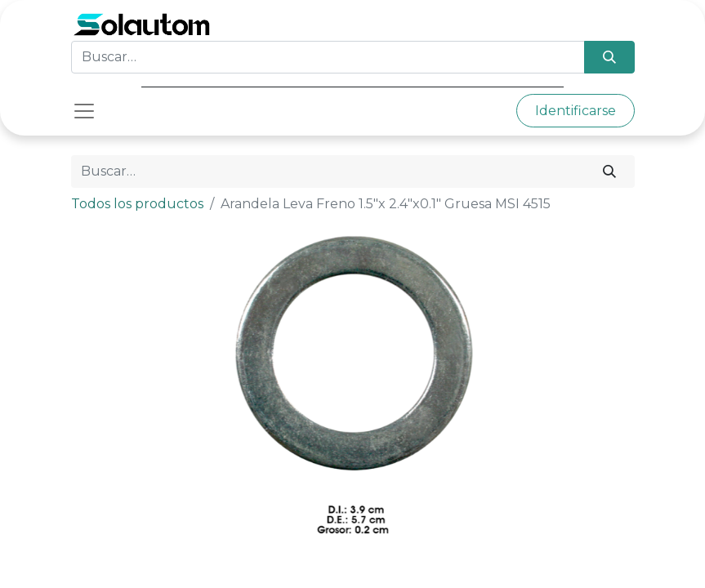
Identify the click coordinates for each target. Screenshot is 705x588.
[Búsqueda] (609, 57)
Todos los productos (137, 204)
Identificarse (576, 111)
